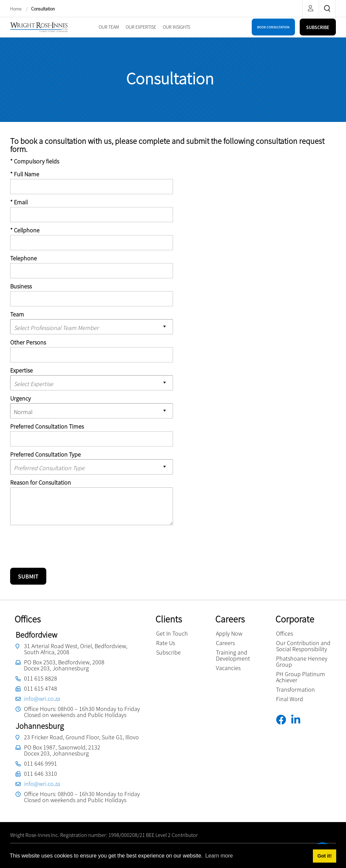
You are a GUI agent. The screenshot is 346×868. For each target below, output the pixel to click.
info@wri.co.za (42, 699)
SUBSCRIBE (318, 27)
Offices (285, 633)
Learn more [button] (219, 856)
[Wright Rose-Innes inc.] (39, 27)
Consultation (43, 9)
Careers (225, 643)
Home (16, 9)
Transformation (295, 690)
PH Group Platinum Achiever (301, 677)
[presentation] (61, 543)
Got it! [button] (324, 856)
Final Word (290, 699)
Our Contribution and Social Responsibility (303, 646)
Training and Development (233, 655)
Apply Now (229, 633)
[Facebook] (284, 720)
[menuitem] (109, 27)
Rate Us (166, 643)
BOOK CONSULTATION (273, 27)
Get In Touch (172, 633)
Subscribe (168, 652)
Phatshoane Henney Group (302, 661)
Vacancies (228, 668)
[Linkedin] (298, 720)
